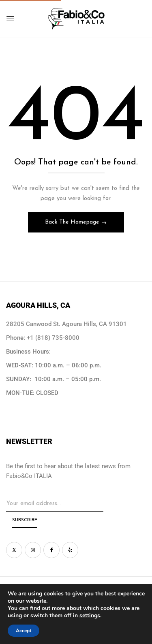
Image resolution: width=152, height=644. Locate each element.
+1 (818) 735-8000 (53, 338)
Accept (24, 631)
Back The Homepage (73, 222)
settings (90, 616)
